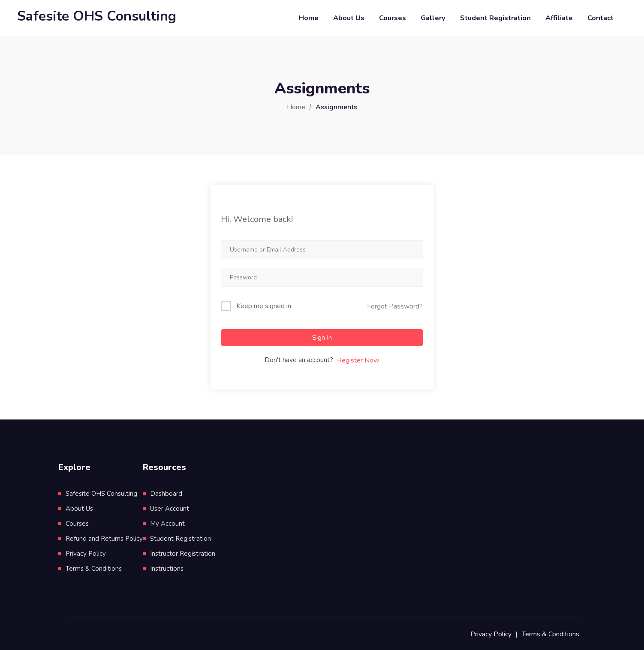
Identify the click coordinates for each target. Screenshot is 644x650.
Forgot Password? (395, 306)
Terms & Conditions (94, 569)
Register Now (358, 360)
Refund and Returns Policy (104, 539)
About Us (349, 18)
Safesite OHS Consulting (101, 494)
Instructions (167, 569)
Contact (600, 18)
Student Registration (495, 18)
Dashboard (166, 494)
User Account (170, 509)
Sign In (322, 338)
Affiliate (559, 18)
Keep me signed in (264, 306)
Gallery (433, 18)
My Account (167, 524)
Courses (393, 18)
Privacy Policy (86, 554)
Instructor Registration (183, 554)
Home (309, 18)
